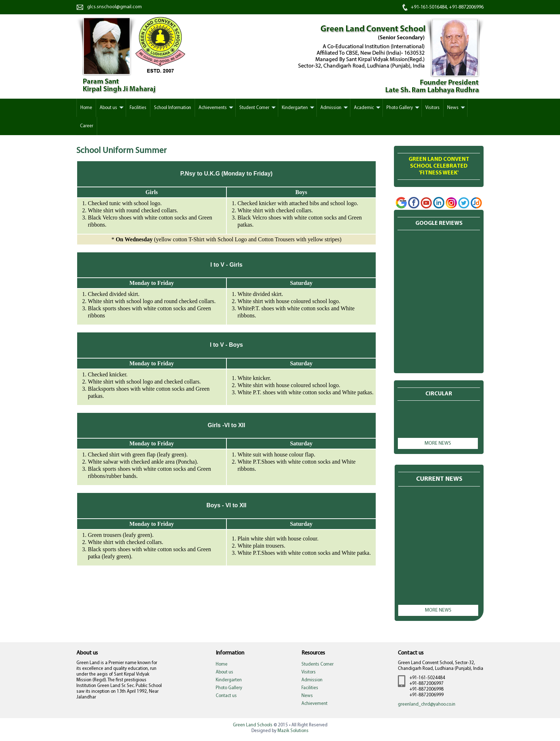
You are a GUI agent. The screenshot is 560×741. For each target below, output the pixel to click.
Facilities (138, 108)
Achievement (314, 704)
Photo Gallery (400, 108)
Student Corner (254, 108)
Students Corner (317, 664)
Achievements (213, 108)
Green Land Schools (253, 725)
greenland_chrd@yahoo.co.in (427, 704)
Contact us (226, 696)
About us (108, 108)
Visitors (432, 108)
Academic (364, 108)
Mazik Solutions (293, 731)
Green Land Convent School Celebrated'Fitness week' (439, 166)
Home (222, 664)
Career (87, 126)
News (453, 108)
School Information (172, 108)
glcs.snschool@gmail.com (114, 7)
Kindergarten (295, 108)
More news (438, 443)
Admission (331, 108)
